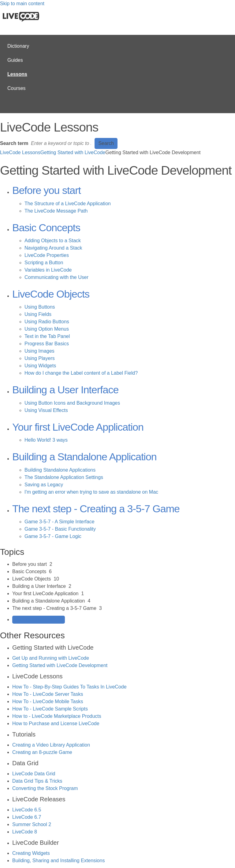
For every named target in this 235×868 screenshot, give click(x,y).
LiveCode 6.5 (27, 810)
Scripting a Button (44, 263)
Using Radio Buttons (47, 322)
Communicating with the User (56, 277)
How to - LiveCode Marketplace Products (57, 716)
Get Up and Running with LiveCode (51, 658)
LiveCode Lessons (20, 152)
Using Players (40, 358)
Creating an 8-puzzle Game (42, 752)
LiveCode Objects (51, 294)
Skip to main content (22, 4)
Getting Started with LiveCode (73, 152)
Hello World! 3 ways (46, 440)
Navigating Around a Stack (53, 248)
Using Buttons (40, 307)
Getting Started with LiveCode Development (60, 665)
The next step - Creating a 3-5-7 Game (96, 509)
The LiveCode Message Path (56, 211)
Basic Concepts (46, 228)
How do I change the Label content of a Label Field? (81, 373)
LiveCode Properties (47, 255)
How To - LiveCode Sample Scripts (50, 709)
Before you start (47, 190)
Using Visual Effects (46, 410)
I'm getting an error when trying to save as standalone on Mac (91, 492)
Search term (14, 143)
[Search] (62, 143)
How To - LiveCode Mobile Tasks (48, 701)
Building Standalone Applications (60, 470)
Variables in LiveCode (48, 270)
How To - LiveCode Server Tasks (48, 694)
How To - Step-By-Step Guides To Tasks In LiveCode (69, 687)
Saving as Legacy (44, 485)
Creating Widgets (31, 853)
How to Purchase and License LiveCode (56, 723)
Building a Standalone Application (84, 457)
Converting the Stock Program (45, 788)
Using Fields (38, 314)
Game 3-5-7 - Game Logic (53, 536)
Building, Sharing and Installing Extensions (58, 861)
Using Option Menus (47, 329)
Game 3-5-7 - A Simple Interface (60, 522)
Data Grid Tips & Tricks (37, 781)
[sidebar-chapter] (124, 564)
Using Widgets (40, 366)
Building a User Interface (65, 390)
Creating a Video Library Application (51, 745)
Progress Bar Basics (47, 344)
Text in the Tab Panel (47, 336)
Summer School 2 (32, 824)
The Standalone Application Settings (64, 477)
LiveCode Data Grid (34, 774)
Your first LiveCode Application (78, 427)
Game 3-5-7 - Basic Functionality (60, 529)
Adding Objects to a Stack (53, 241)
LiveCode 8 (25, 832)
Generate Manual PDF (39, 619)
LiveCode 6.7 (27, 817)
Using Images (39, 351)
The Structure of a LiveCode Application (68, 204)
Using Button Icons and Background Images (72, 403)
